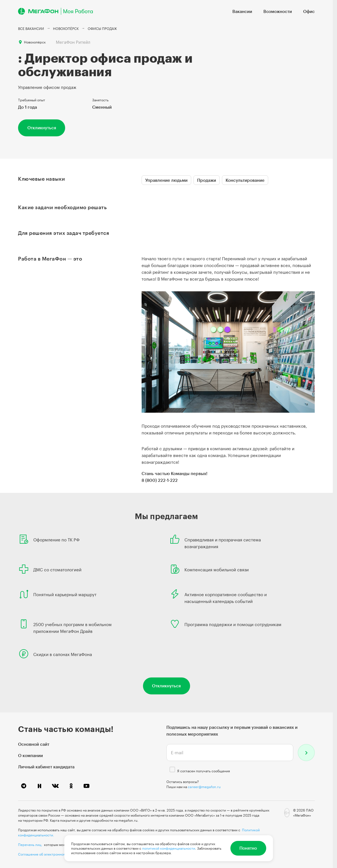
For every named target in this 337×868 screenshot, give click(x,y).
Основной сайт (34, 744)
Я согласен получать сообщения (203, 771)
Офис (309, 11)
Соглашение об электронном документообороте (58, 854)
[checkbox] (172, 769)
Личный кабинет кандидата (46, 767)
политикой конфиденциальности (169, 848)
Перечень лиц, (30, 845)
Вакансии (242, 11)
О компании (30, 755)
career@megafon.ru (204, 787)
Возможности (278, 11)
